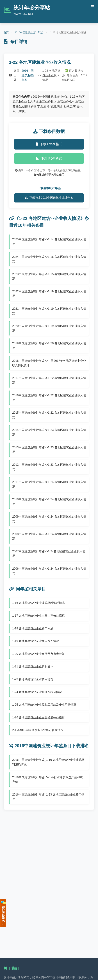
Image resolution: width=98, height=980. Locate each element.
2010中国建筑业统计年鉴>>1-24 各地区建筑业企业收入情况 (49, 502)
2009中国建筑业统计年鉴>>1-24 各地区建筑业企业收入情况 (49, 519)
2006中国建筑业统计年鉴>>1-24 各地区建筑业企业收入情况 (49, 571)
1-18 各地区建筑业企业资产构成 (33, 628)
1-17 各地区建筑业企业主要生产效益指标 (38, 616)
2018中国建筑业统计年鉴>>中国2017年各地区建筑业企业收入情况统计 (49, 363)
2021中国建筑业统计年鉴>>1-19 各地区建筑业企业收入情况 (49, 311)
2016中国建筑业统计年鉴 (29, 32)
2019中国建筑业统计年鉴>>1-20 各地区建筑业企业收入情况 (49, 346)
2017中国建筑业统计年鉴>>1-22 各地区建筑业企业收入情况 (49, 380)
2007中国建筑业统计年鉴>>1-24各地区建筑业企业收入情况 (49, 554)
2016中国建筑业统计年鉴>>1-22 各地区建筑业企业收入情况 (49, 398)
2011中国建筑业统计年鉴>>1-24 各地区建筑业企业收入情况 (49, 484)
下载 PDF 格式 (49, 159)
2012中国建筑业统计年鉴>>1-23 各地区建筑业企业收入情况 (49, 467)
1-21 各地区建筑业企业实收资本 (33, 666)
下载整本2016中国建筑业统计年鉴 (49, 198)
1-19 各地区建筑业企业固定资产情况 (36, 641)
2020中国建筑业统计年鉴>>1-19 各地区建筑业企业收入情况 (49, 328)
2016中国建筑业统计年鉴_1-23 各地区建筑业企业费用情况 (48, 797)
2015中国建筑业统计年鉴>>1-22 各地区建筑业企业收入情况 (49, 415)
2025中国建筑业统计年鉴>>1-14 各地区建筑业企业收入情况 (49, 242)
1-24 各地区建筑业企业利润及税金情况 (37, 692)
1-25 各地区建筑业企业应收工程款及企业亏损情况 (44, 705)
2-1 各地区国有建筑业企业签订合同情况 (38, 730)
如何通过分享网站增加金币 (49, 175)
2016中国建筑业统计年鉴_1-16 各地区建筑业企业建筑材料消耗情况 (48, 762)
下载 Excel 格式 (49, 144)
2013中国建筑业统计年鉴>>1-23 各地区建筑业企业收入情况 (49, 450)
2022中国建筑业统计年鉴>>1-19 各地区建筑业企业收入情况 (49, 294)
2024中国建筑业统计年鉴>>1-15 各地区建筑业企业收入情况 (49, 259)
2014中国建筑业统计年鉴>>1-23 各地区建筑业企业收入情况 (49, 432)
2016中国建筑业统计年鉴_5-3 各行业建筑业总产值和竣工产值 (49, 780)
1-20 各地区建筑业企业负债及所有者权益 (38, 654)
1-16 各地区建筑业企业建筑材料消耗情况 (38, 603)
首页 (6, 32)
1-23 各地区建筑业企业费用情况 (33, 679)
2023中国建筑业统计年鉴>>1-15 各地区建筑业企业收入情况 (49, 276)
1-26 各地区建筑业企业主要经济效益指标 (38, 717)
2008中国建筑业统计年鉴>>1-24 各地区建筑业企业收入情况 (49, 536)
